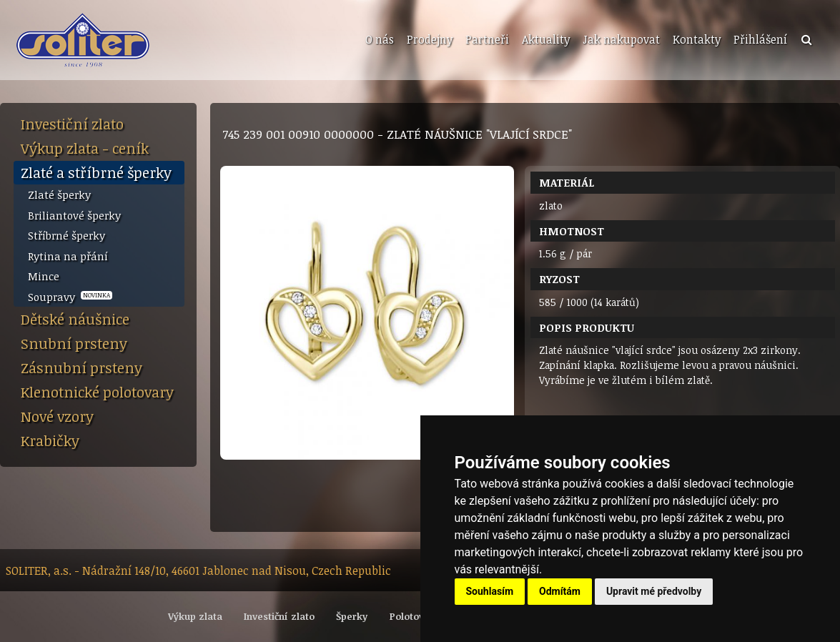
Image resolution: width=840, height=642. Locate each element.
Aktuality (546, 39)
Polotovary (414, 616)
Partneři (487, 39)
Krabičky (50, 440)
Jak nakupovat (621, 39)
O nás (380, 39)
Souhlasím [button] (490, 591)
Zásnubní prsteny (81, 367)
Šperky (352, 616)
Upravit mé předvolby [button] (654, 591)
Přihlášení (760, 39)
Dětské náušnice (75, 319)
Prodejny (430, 39)
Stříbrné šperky (66, 235)
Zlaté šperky (59, 194)
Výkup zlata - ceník (85, 148)
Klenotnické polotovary (97, 392)
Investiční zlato (72, 124)
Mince (44, 276)
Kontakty (697, 39)
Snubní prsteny (74, 343)
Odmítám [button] (560, 591)
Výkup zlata (195, 616)
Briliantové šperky (74, 215)
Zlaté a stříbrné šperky (96, 172)
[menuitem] (378, 40)
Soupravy (70, 297)
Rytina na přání (68, 256)
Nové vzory (57, 416)
